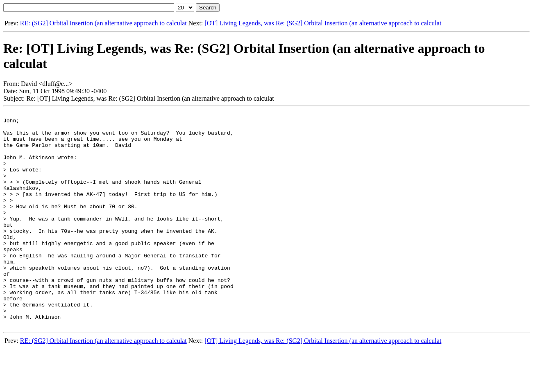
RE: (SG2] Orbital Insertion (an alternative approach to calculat (103, 23)
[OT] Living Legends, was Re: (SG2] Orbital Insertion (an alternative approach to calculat (323, 23)
